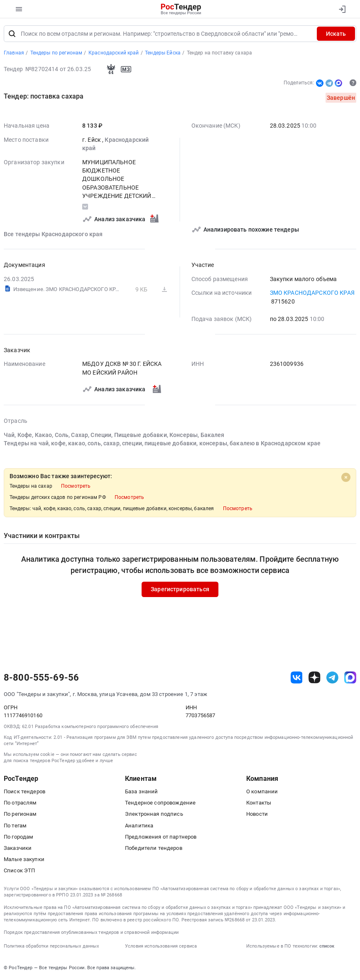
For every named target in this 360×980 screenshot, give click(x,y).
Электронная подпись (154, 814)
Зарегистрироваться (180, 590)
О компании (262, 792)
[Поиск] (12, 34)
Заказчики (18, 848)
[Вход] (342, 9)
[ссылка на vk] (297, 678)
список (327, 947)
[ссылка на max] (350, 678)
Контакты (259, 803)
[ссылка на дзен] (315, 678)
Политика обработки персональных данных (51, 947)
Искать (336, 34)
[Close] (346, 478)
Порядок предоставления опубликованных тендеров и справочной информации (91, 933)
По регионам (20, 814)
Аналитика (139, 826)
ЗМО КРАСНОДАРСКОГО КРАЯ (312, 293)
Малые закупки (24, 860)
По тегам (15, 826)
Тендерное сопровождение (160, 803)
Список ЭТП (19, 871)
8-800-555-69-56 (41, 678)
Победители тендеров (154, 848)
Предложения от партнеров (161, 837)
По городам (18, 837)
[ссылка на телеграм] (332, 678)
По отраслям (20, 803)
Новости (257, 814)
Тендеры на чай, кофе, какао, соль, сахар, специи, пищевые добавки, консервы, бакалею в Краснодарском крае (162, 444)
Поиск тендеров (24, 792)
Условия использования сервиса (161, 947)
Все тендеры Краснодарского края (53, 234)
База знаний (142, 792)
